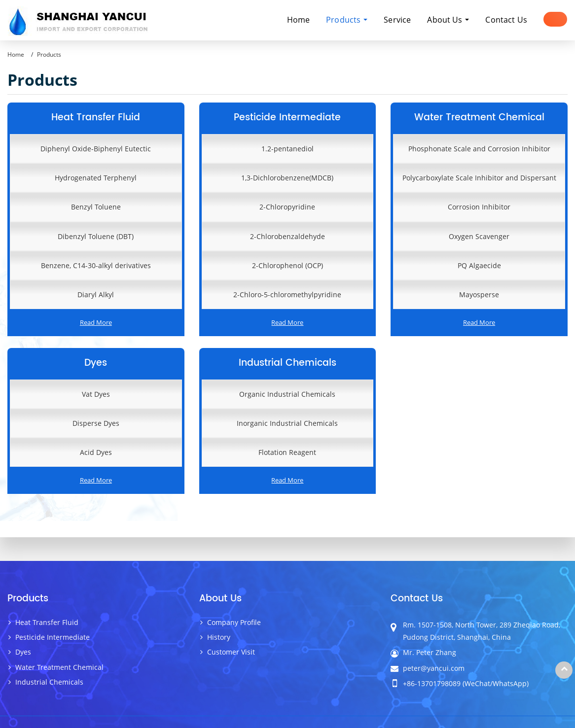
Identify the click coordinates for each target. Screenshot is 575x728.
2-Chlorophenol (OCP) (287, 265)
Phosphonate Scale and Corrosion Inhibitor (479, 149)
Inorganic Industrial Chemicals (287, 423)
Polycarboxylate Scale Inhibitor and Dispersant (479, 178)
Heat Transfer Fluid (96, 118)
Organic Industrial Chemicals (287, 394)
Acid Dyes (96, 452)
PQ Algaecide (479, 265)
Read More (96, 322)
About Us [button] (446, 20)
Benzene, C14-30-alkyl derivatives (96, 265)
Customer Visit (231, 652)
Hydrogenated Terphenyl (96, 178)
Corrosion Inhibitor (479, 207)
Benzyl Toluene (96, 207)
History (219, 637)
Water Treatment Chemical (479, 118)
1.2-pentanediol (287, 149)
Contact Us (506, 20)
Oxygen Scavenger (479, 236)
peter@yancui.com (434, 668)
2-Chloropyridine (287, 207)
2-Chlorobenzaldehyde (287, 236)
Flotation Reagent (287, 452)
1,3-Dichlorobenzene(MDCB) (287, 178)
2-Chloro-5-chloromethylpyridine (287, 295)
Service (397, 20)
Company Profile (234, 622)
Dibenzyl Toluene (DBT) (96, 236)
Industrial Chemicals (287, 363)
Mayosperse (479, 295)
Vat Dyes (96, 394)
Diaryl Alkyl (96, 295)
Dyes (96, 363)
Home (299, 20)
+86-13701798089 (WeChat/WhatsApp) (466, 683)
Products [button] (344, 20)
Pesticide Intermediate (287, 118)
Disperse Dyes (96, 423)
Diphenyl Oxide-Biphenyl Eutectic (96, 149)
